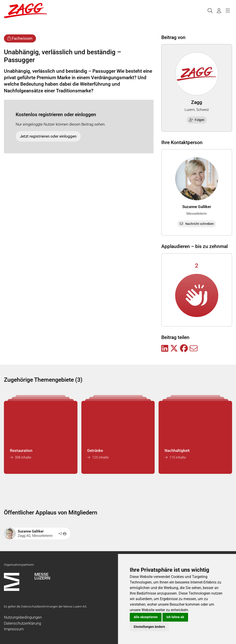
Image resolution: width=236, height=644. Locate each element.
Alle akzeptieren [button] (146, 617)
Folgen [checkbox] (197, 120)
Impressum (14, 629)
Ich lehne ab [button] (175, 617)
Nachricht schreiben (197, 224)
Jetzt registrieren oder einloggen (48, 136)
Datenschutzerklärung (22, 623)
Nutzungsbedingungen (23, 617)
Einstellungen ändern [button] (149, 627)
